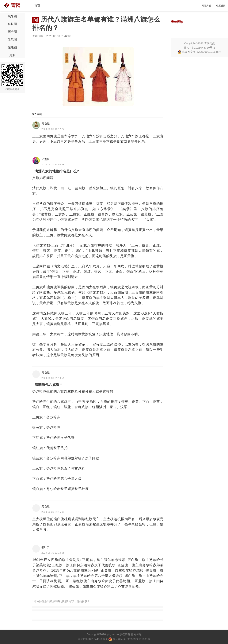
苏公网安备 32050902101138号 (199, 52)
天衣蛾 (46, 124)
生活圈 (12, 40)
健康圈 (12, 47)
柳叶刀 (46, 547)
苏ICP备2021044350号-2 (200, 48)
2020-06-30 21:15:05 (53, 512)
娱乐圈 (12, 16)
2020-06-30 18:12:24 (53, 129)
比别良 (46, 159)
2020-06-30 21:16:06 (53, 553)
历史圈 (12, 32)
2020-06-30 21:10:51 (53, 378)
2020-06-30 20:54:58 (53, 165)
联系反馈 (221, 6)
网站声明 (206, 6)
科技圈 (12, 24)
